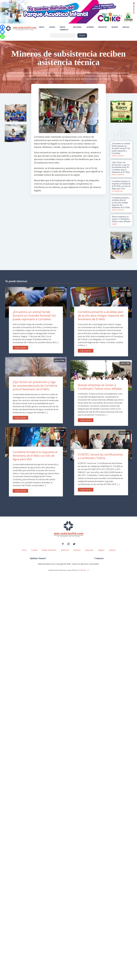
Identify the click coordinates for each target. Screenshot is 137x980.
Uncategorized (117, 191)
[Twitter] (2, 32)
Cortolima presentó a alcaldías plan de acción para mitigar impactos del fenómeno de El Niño (101, 315)
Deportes (103, 27)
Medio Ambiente (64, 28)
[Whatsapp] (2, 36)
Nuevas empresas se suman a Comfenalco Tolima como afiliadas (100, 387)
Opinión (90, 27)
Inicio (42, 27)
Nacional (77, 27)
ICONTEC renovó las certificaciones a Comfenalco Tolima (100, 456)
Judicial (126, 27)
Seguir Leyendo (20, 348)
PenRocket (82, 570)
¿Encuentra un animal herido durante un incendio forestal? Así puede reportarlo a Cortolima (34, 315)
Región (115, 27)
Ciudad (52, 27)
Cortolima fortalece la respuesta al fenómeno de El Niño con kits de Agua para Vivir (35, 456)
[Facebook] (2, 27)
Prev (114, 112)
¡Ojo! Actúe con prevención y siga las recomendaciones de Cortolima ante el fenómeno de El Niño (35, 385)
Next (129, 112)
